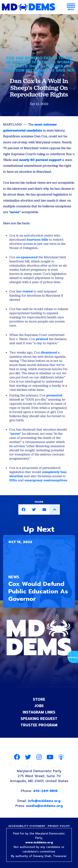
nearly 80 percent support (40, 160)
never (15, 212)
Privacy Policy (59, 826)
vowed (27, 291)
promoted (54, 395)
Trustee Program (39, 725)
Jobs (39, 706)
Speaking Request (39, 719)
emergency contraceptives (45, 480)
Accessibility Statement (27, 826)
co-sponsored (27, 257)
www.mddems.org (39, 842)
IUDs (13, 480)
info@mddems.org (44, 801)
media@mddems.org (44, 806)
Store (39, 699)
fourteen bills (37, 240)
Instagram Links (39, 712)
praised (41, 339)
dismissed (48, 352)
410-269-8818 (45, 791)
